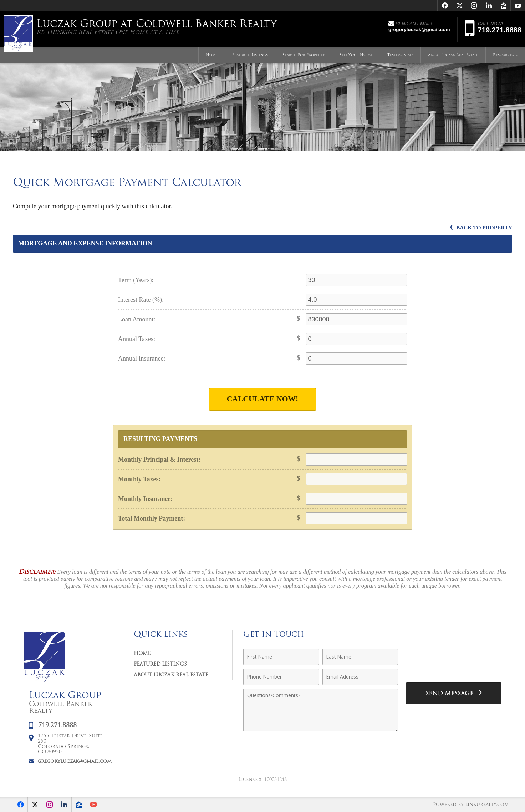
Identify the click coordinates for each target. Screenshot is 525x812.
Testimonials (400, 55)
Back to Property (481, 227)
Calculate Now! (263, 399)
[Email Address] (360, 677)
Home (212, 55)
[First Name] (281, 657)
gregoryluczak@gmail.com (75, 762)
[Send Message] (454, 693)
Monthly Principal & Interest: (159, 460)
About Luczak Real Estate (453, 55)
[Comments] (321, 710)
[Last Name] (360, 657)
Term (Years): (136, 280)
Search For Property (304, 55)
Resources (503, 55)
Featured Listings (250, 55)
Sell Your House (356, 55)
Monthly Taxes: (139, 479)
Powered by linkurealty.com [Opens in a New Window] (471, 805)
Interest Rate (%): (141, 300)
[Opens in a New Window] (445, 6)
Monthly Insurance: (146, 499)
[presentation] (454, 661)
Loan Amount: (137, 319)
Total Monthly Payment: (152, 518)
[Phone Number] (281, 677)
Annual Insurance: (142, 359)
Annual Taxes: (137, 339)
